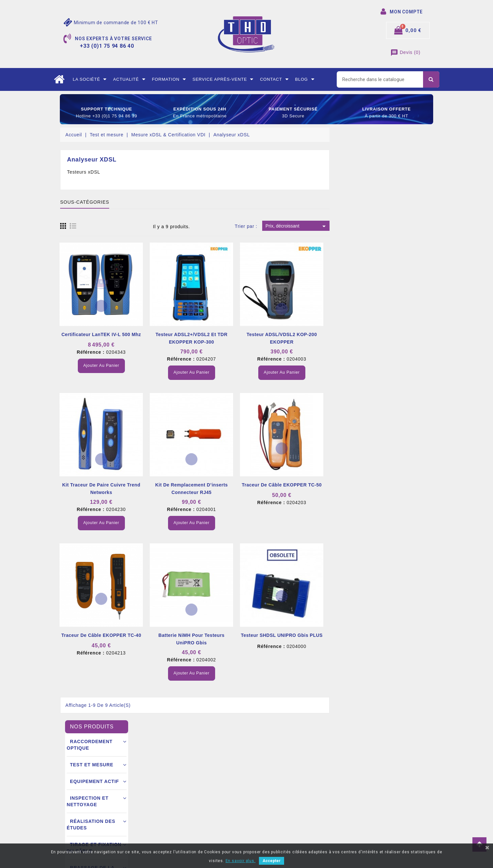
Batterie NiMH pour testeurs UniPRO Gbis (295, 639)
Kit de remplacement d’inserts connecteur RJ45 (295, 489)
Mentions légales (174, 769)
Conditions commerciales (183, 798)
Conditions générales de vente (188, 778)
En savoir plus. (241, 861)
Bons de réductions (272, 818)
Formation (169, 79)
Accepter (272, 861)
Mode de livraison (175, 788)
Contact (274, 79)
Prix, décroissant (400, 226)
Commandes (264, 788)
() (405, 52)
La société (90, 79)
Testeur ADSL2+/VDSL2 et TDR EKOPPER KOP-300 (295, 338)
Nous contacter (172, 818)
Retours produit (268, 778)
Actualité (129, 79)
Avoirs (258, 798)
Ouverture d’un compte (180, 808)
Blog (305, 79)
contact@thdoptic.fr (90, 827)
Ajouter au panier (204, 366)
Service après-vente (223, 79)
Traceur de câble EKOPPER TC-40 (204, 635)
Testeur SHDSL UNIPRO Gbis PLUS (385, 635)
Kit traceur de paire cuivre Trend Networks (204, 489)
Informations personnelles (279, 769)
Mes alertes (264, 827)
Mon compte (169, 827)
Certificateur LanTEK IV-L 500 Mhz (204, 334)
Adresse (260, 808)
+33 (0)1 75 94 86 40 (91, 818)
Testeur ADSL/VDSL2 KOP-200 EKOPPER (385, 338)
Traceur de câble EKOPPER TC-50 (385, 485)
